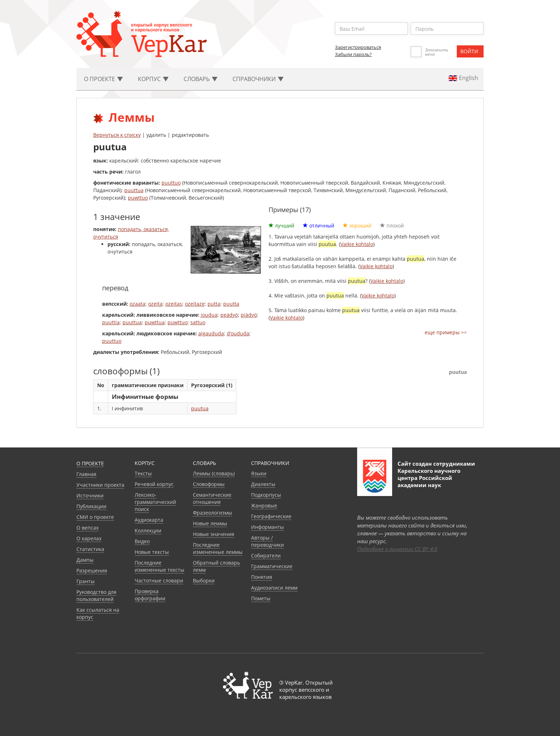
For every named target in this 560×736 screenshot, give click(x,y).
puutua (200, 408)
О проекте (90, 463)
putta (214, 304)
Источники (90, 495)
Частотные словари (159, 580)
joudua (209, 315)
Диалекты (263, 484)
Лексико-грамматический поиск (155, 502)
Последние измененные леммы (218, 548)
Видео (142, 541)
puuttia (111, 322)
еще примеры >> (446, 332)
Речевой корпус (154, 484)
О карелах (89, 538)
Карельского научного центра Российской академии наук (429, 478)
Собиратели (266, 555)
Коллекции (148, 530)
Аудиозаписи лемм (274, 588)
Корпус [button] (153, 79)
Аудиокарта (149, 520)
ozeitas (174, 304)
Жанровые (264, 505)
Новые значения (214, 534)
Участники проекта (100, 485)
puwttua (155, 322)
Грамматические (272, 566)
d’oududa (238, 333)
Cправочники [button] (258, 79)
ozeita (155, 304)
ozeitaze (195, 304)
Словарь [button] (201, 79)
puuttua (134, 190)
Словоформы (209, 484)
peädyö (229, 315)
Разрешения (92, 570)
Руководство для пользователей (96, 595)
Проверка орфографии (150, 595)
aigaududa (211, 333)
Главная (86, 474)
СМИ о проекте (95, 517)
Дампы (85, 560)
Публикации (91, 506)
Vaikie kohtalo (357, 244)
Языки (259, 473)
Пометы (261, 598)
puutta (231, 304)
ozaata (137, 304)
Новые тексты (152, 552)
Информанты (267, 527)
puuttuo (171, 183)
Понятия (262, 577)
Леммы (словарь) (214, 473)
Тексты (143, 473)
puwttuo (138, 198)
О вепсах (87, 528)
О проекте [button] (103, 79)
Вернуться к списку (117, 135)
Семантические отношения (212, 498)
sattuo (198, 322)
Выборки (204, 580)
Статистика (90, 549)
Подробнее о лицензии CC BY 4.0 (397, 549)
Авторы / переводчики (267, 541)
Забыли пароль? (353, 54)
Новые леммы (210, 523)
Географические (271, 516)
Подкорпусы (266, 495)
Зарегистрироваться (358, 47)
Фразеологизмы (212, 513)
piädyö (249, 315)
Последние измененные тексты (159, 566)
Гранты (86, 581)
